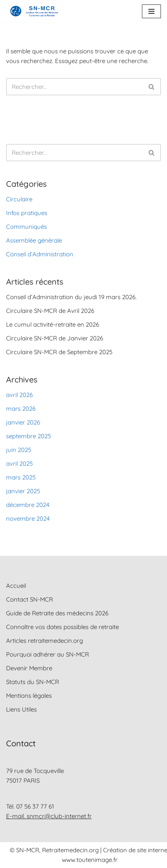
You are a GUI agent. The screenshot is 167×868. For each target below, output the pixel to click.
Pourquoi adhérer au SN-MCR (48, 654)
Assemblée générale (34, 240)
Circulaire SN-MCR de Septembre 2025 (59, 352)
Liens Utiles (21, 709)
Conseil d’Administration (40, 254)
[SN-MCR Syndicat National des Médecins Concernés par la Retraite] (32, 11)
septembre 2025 (29, 436)
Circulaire (19, 199)
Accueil (16, 586)
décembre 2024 (28, 505)
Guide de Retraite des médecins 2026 (57, 613)
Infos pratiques (27, 213)
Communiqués (26, 227)
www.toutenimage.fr (90, 860)
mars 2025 (21, 477)
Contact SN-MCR (30, 599)
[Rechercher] (74, 87)
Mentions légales (29, 696)
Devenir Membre (29, 668)
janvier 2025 (23, 491)
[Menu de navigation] (151, 11)
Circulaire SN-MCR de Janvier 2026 (55, 338)
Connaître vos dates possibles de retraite (62, 627)
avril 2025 (19, 464)
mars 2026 (21, 409)
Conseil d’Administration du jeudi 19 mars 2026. (71, 297)
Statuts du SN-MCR (33, 682)
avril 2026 (19, 395)
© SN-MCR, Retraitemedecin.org (55, 850)
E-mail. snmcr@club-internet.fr (49, 816)
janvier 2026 (23, 422)
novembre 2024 (28, 518)
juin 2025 (19, 450)
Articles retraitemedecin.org (44, 641)
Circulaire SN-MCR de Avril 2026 (50, 311)
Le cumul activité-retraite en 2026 (53, 324)
